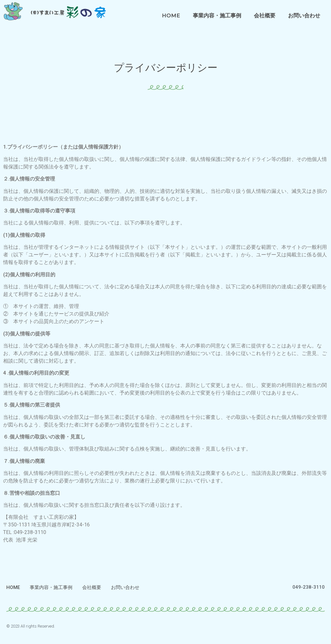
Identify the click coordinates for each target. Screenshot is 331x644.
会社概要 (265, 15)
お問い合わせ (304, 15)
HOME (171, 15)
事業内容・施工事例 (217, 15)
